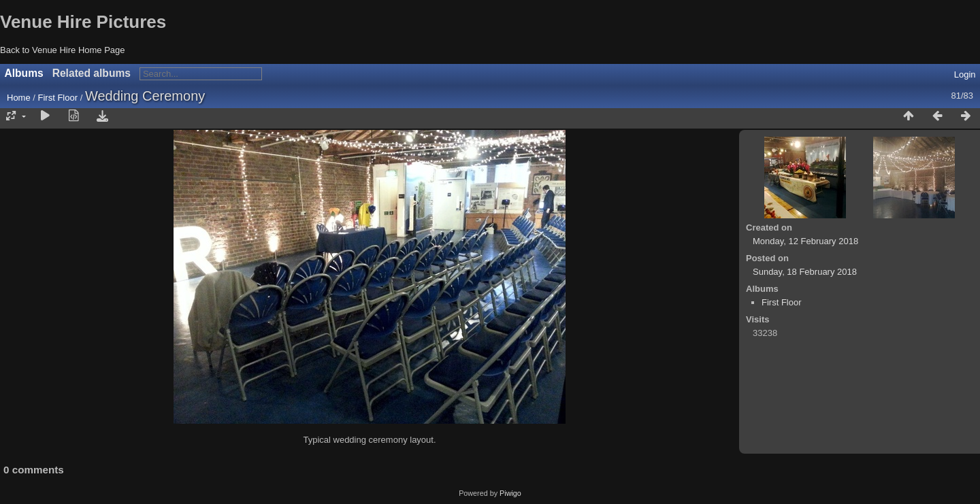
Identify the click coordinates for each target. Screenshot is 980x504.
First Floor (58, 98)
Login (965, 74)
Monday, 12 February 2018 (805, 241)
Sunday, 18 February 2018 (805, 272)
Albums (24, 73)
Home (19, 98)
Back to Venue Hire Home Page (63, 50)
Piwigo (510, 493)
